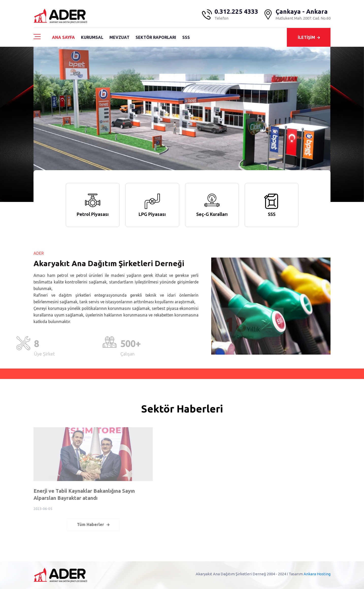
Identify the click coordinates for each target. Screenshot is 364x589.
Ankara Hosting (317, 574)
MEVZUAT (119, 37)
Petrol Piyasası (93, 214)
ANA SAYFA (63, 37)
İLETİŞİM (309, 37)
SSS (186, 37)
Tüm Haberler (93, 527)
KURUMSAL (92, 37)
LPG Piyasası (152, 214)
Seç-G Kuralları (212, 214)
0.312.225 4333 (236, 12)
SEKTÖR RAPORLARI (156, 37)
